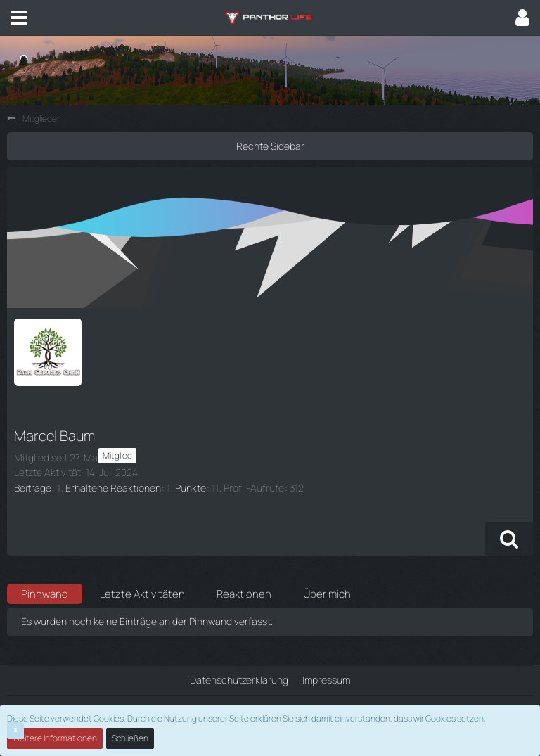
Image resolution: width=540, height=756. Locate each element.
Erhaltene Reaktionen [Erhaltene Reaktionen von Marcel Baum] (113, 488)
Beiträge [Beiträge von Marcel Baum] (33, 488)
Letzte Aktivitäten (142, 594)
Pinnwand (45, 594)
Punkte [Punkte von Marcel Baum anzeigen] (191, 488)
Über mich (327, 594)
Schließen (130, 738)
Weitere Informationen (55, 738)
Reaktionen (244, 594)
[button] (19, 18)
